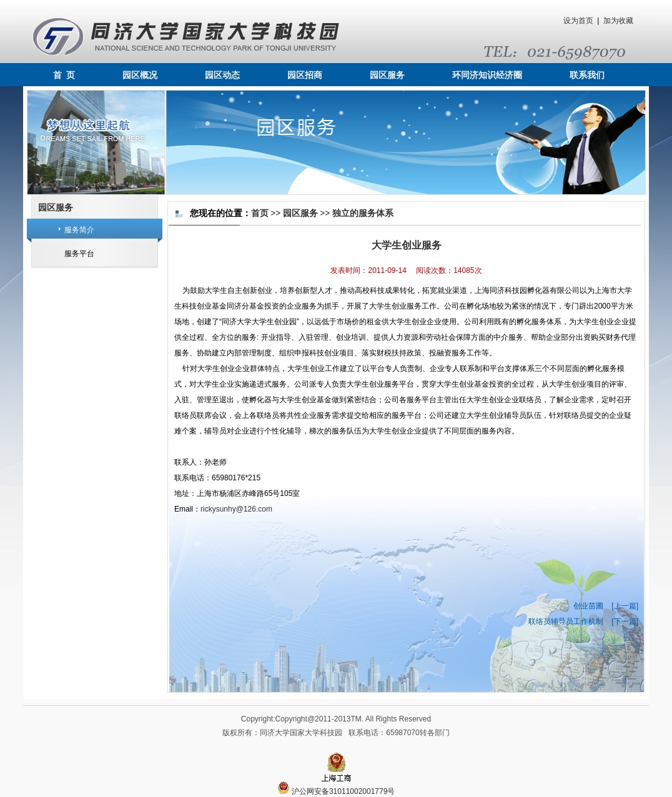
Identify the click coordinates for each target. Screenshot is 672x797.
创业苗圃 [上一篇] (606, 606)
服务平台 (79, 254)
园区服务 (387, 75)
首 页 (64, 75)
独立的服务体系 (363, 213)
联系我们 (587, 75)
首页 (260, 213)
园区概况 (140, 75)
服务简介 (79, 230)
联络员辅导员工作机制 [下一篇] (583, 621)
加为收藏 (618, 21)
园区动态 (222, 75)
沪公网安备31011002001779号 (336, 791)
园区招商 (305, 75)
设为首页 (578, 21)
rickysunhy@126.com (236, 509)
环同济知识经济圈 (487, 75)
